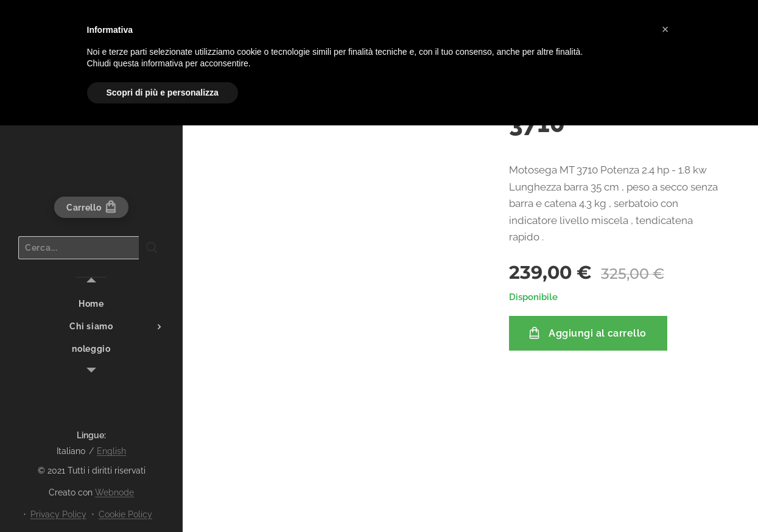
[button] (665, 29)
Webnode (114, 492)
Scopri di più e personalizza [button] (163, 93)
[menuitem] (91, 304)
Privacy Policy (58, 514)
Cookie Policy (125, 514)
